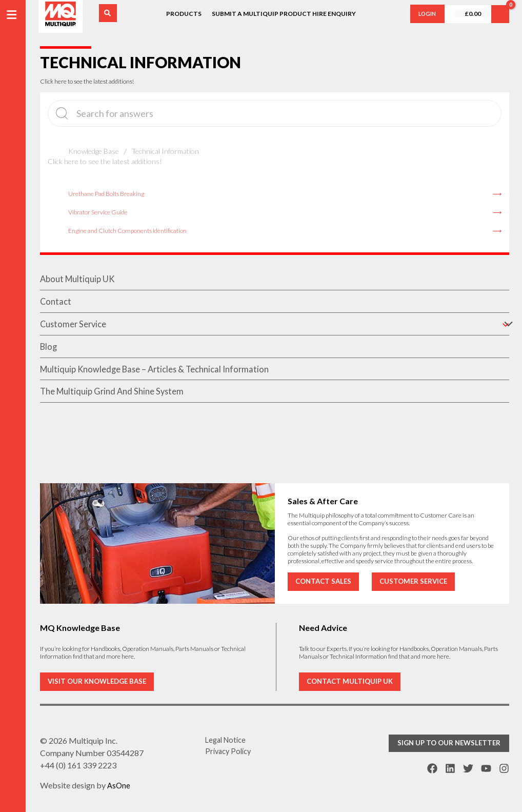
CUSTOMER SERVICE (419, 580)
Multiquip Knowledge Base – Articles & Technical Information (163, 374)
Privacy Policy (230, 753)
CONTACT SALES (325, 580)
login (425, 14)
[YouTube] (486, 768)
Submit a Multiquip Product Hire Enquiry (284, 14)
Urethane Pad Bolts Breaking (106, 194)
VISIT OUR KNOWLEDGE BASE (100, 681)
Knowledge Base (94, 151)
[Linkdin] (450, 768)
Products (184, 14)
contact (56, 303)
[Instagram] (504, 768)
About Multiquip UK (80, 280)
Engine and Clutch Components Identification (127, 231)
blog (49, 350)
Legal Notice (228, 740)
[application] (504, 326)
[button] (459, 744)
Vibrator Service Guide (98, 212)
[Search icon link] (110, 13)
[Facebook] (432, 768)
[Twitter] (468, 768)
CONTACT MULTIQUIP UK (352, 681)
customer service (275, 327)
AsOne (119, 785)
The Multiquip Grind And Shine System (117, 398)
